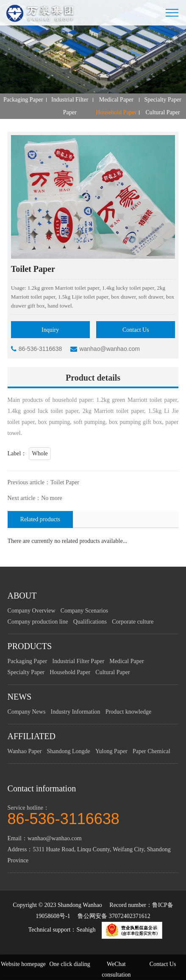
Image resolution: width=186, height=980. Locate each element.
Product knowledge (128, 712)
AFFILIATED (32, 737)
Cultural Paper (162, 112)
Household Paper (116, 112)
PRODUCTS (30, 647)
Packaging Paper (23, 100)
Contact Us (136, 330)
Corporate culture (133, 622)
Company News (27, 712)
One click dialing (69, 964)
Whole (40, 454)
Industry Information (75, 712)
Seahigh (86, 930)
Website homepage (23, 964)
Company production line (38, 622)
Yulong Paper (111, 752)
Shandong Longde (69, 752)
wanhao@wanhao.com (105, 349)
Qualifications (90, 622)
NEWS (20, 697)
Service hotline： (93, 815)
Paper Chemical (151, 752)
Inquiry (50, 330)
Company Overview (32, 611)
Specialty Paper (162, 100)
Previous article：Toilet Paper (43, 483)
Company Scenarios (84, 611)
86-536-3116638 (37, 349)
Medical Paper (116, 100)
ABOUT (22, 596)
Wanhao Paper (25, 752)
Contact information (42, 789)
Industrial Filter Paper (70, 106)
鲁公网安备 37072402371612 (114, 916)
